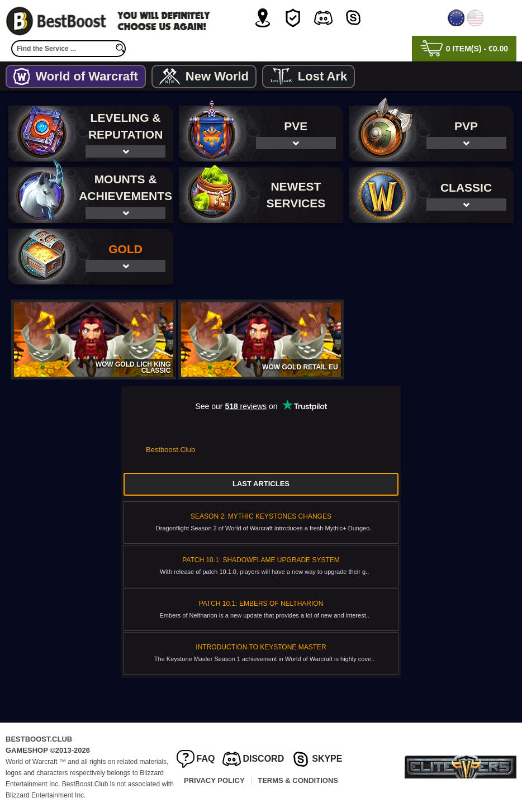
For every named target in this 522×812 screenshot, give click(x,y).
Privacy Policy (214, 780)
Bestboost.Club (170, 450)
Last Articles (261, 484)
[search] (120, 49)
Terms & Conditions (298, 780)
